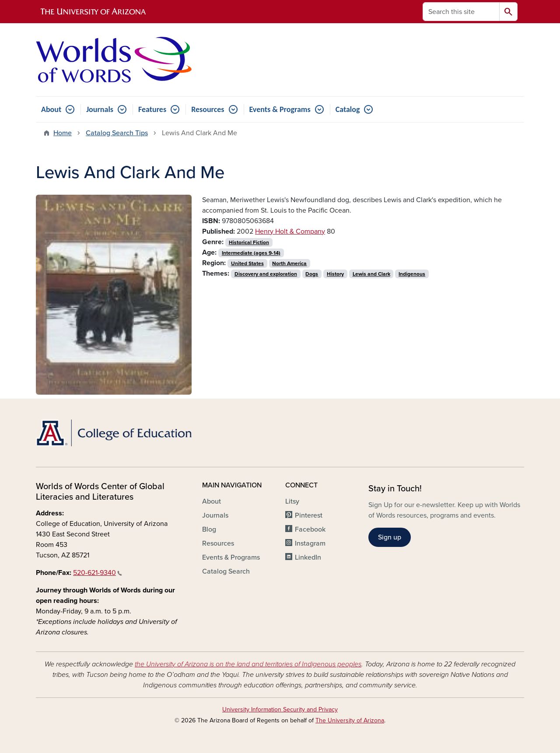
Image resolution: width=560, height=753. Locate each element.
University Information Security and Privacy (280, 709)
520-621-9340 (98, 573)
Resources (208, 109)
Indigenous (412, 274)
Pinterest (309, 515)
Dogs (312, 274)
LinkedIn (308, 557)
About (51, 109)
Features (152, 109)
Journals (100, 109)
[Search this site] (461, 12)
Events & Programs (280, 109)
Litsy (292, 501)
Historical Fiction (249, 242)
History (335, 274)
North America (289, 263)
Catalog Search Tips (117, 133)
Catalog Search (226, 571)
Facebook (310, 529)
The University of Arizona (350, 720)
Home (63, 133)
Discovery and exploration (266, 274)
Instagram (310, 543)
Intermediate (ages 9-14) (251, 253)
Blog (209, 529)
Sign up (390, 537)
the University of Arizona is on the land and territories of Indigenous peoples (248, 664)
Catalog (348, 109)
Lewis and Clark (371, 274)
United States (247, 263)
